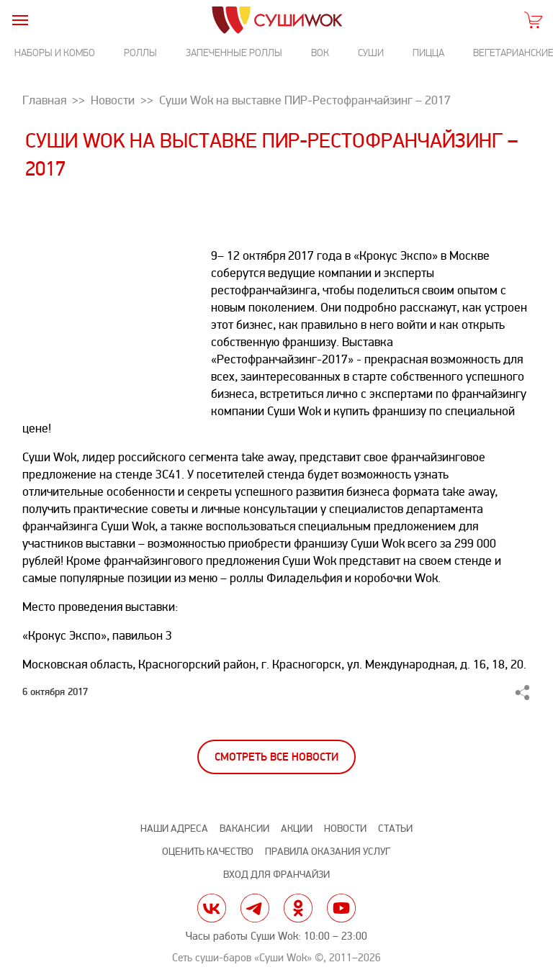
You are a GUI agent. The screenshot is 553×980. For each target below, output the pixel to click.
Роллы (140, 53)
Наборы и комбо (55, 53)
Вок (320, 53)
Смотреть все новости (276, 757)
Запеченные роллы (234, 53)
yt (341, 908)
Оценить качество (208, 852)
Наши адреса (174, 829)
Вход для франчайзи (276, 875)
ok (298, 908)
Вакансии (244, 829)
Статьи (395, 829)
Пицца (428, 53)
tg (255, 908)
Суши (371, 53)
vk (212, 908)
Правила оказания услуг (328, 852)
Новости (345, 829)
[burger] (20, 20)
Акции (297, 829)
